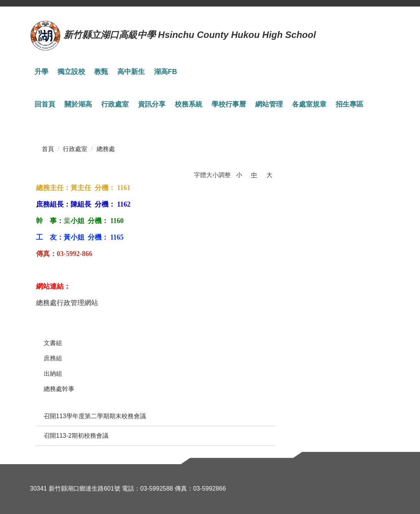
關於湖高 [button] (78, 104)
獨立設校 (71, 72)
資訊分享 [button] (152, 104)
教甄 (101, 72)
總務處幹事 (59, 389)
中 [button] (254, 175)
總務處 (106, 149)
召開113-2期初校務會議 (76, 436)
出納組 (53, 374)
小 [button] (239, 175)
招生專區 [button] (349, 104)
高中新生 (131, 72)
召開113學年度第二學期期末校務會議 (95, 416)
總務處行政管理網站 (67, 303)
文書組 (53, 343)
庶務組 (53, 358)
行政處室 (75, 149)
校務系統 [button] (189, 104)
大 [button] (269, 175)
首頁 (48, 149)
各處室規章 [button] (309, 104)
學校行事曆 (229, 104)
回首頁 (45, 104)
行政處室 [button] (115, 104)
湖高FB (166, 72)
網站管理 (269, 104)
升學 (41, 72)
